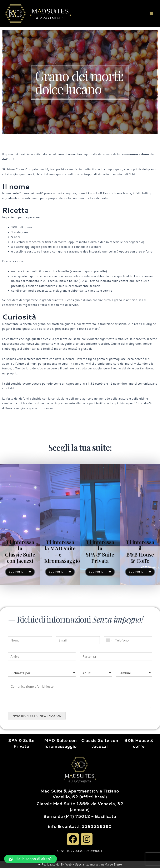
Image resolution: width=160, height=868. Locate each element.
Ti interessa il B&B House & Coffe (140, 666)
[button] (31, 859)
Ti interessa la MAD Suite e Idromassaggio (62, 666)
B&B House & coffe (139, 743)
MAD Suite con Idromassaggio (61, 743)
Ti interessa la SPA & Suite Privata (100, 666)
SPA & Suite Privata (21, 743)
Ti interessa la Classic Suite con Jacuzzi (20, 666)
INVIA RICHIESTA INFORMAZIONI (37, 716)
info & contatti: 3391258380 (80, 826)
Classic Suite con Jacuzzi (100, 743)
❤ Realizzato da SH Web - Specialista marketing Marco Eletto (80, 864)
